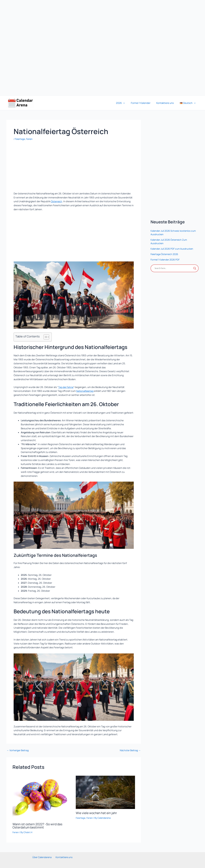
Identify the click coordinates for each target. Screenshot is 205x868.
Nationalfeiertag (85, 391)
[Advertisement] (96, 48)
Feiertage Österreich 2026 (165, 254)
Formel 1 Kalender (144, 103)
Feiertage (20, 139)
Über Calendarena (43, 857)
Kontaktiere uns (167, 103)
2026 (125, 103)
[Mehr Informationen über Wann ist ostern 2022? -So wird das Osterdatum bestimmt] (42, 798)
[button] (128, 103)
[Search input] (173, 268)
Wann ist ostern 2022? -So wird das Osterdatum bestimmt (38, 826)
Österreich (57, 201)
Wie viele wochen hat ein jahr (97, 813)
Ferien (30, 139)
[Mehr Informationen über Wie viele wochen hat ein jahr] (105, 792)
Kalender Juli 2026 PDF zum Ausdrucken (173, 249)
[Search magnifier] (195, 268)
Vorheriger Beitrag (18, 750)
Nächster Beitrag (130, 750)
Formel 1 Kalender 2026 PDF (166, 260)
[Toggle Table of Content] (45, 337)
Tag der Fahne (66, 387)
